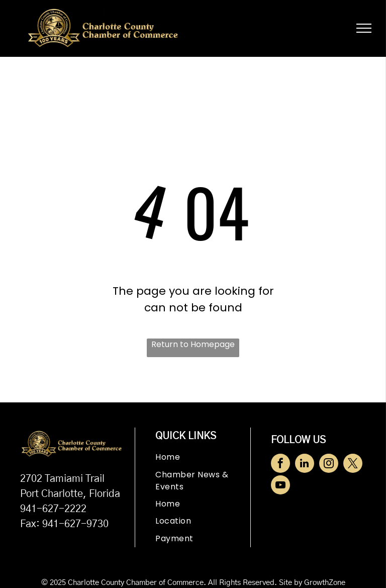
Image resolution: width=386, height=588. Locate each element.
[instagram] (329, 465)
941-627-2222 (53, 509)
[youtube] (280, 486)
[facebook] (280, 465)
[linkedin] (305, 465)
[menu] (364, 28)
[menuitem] (203, 457)
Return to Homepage (193, 344)
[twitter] (353, 465)
